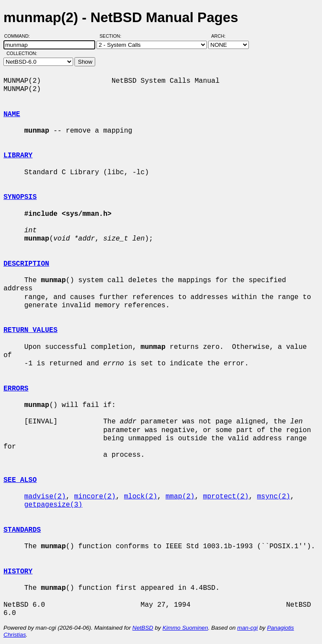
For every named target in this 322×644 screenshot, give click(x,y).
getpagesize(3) (53, 505)
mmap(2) (180, 497)
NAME (12, 114)
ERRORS (16, 389)
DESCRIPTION (26, 264)
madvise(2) (45, 497)
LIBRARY (18, 156)
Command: (20, 36)
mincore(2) (95, 497)
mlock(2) (140, 497)
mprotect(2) (226, 497)
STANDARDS (22, 530)
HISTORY (18, 572)
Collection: (22, 53)
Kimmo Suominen (185, 628)
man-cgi (247, 628)
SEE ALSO (20, 480)
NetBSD (143, 628)
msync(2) (274, 497)
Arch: (222, 36)
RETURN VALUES (31, 330)
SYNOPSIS (20, 197)
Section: (112, 36)
